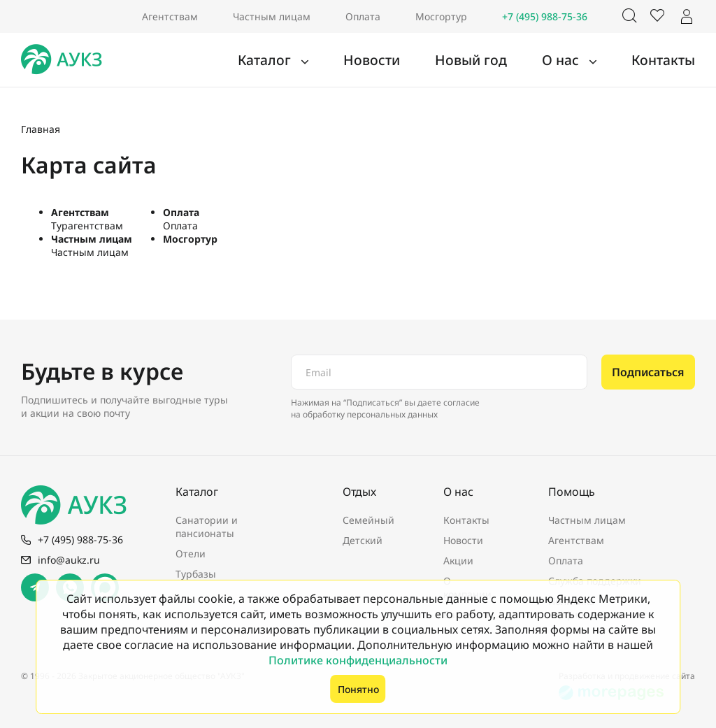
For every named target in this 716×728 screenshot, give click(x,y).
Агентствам (170, 16)
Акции (458, 561)
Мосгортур (441, 16)
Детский (363, 540)
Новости (410, 60)
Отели (191, 554)
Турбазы (196, 574)
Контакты (669, 60)
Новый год (497, 60)
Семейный (368, 520)
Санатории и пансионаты (207, 527)
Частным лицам (272, 16)
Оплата (363, 16)
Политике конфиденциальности (358, 660)
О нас (578, 60)
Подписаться (648, 372)
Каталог (315, 60)
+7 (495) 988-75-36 (545, 16)
